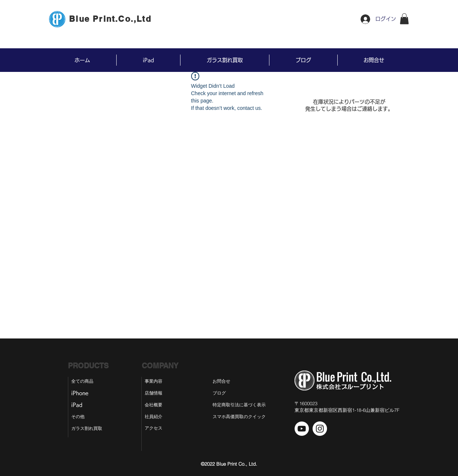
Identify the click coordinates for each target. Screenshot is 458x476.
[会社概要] (154, 405)
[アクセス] (154, 428)
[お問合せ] (227, 382)
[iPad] (80, 405)
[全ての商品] (86, 382)
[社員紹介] (154, 417)
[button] (404, 19)
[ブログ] (225, 393)
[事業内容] (154, 382)
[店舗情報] (154, 393)
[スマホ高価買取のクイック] (239, 417)
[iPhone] (83, 393)
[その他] (81, 417)
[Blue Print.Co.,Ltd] (111, 19)
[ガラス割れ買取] (90, 429)
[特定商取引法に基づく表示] (245, 405)
